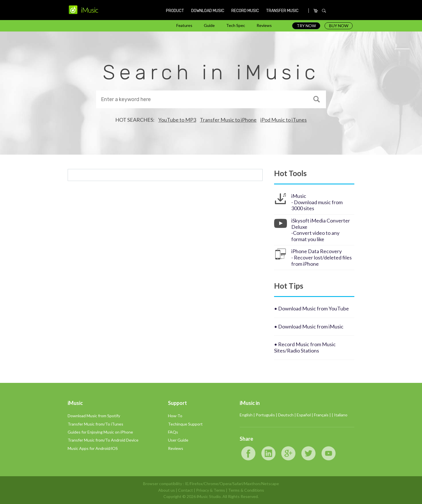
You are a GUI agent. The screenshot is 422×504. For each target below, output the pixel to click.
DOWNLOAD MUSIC (208, 11)
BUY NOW (339, 26)
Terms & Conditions (246, 490)
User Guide (178, 440)
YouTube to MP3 (177, 120)
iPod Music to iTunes (284, 120)
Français (321, 415)
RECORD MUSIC (245, 11)
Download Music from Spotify (94, 416)
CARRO (316, 11)
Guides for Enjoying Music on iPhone (100, 432)
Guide (209, 25)
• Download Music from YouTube (311, 308)
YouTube (329, 453)
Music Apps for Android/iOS (93, 448)
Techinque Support (185, 424)
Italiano (341, 415)
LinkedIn (268, 453)
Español (304, 415)
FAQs (173, 432)
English (246, 415)
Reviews (264, 25)
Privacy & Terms (211, 490)
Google (288, 453)
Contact (185, 490)
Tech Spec (236, 25)
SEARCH (324, 11)
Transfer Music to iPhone (228, 120)
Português (265, 415)
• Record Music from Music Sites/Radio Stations (305, 347)
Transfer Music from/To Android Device (103, 440)
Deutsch (286, 415)
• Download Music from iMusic (309, 326)
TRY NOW (306, 26)
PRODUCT (175, 11)
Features (184, 25)
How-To (175, 416)
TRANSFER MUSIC (282, 11)
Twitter (308, 453)
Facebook (248, 453)
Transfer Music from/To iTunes (95, 424)
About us (167, 490)
